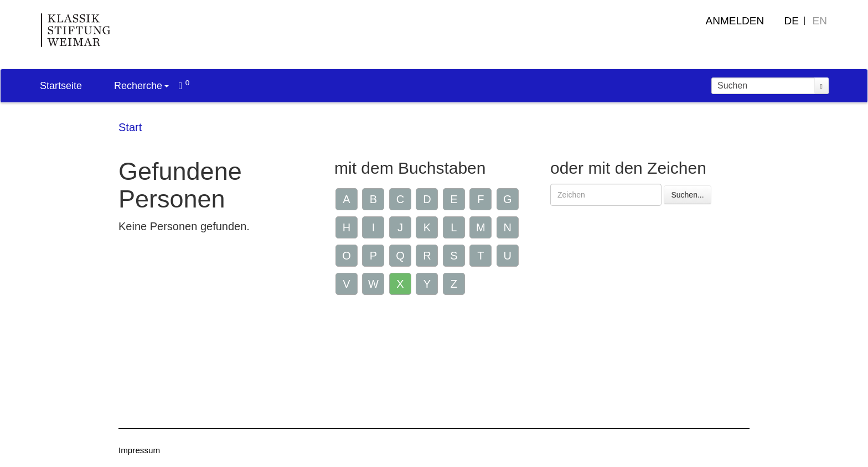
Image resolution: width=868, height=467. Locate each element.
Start (130, 127)
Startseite (61, 86)
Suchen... (687, 195)
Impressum (139, 450)
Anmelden (735, 21)
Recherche (141, 86)
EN (820, 21)
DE (792, 21)
